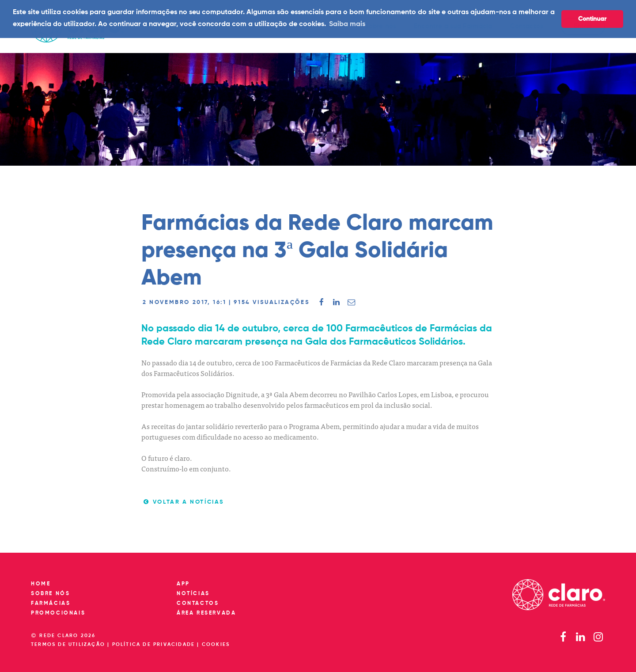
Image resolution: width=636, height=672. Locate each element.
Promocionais (58, 613)
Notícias (193, 594)
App (183, 584)
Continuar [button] (592, 19)
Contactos (198, 604)
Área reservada (206, 613)
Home (41, 584)
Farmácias (51, 604)
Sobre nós (50, 594)
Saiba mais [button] (347, 24)
